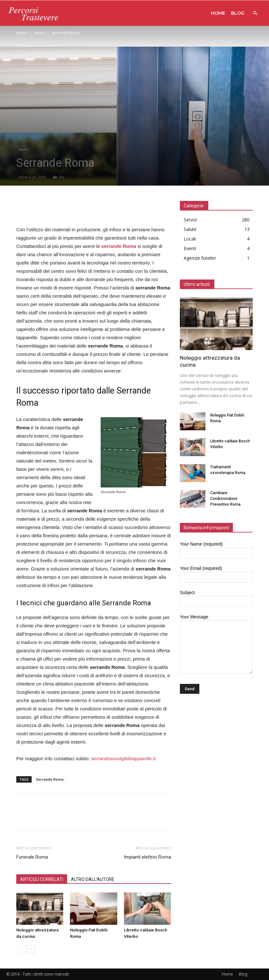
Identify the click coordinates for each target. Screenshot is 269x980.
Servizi (39, 33)
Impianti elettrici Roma (147, 857)
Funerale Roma (32, 857)
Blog (238, 13)
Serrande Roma (50, 779)
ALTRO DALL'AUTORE (93, 879)
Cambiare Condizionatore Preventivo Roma (225, 499)
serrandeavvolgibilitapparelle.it (123, 758)
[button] (255, 13)
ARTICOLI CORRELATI (42, 879)
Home (218, 13)
